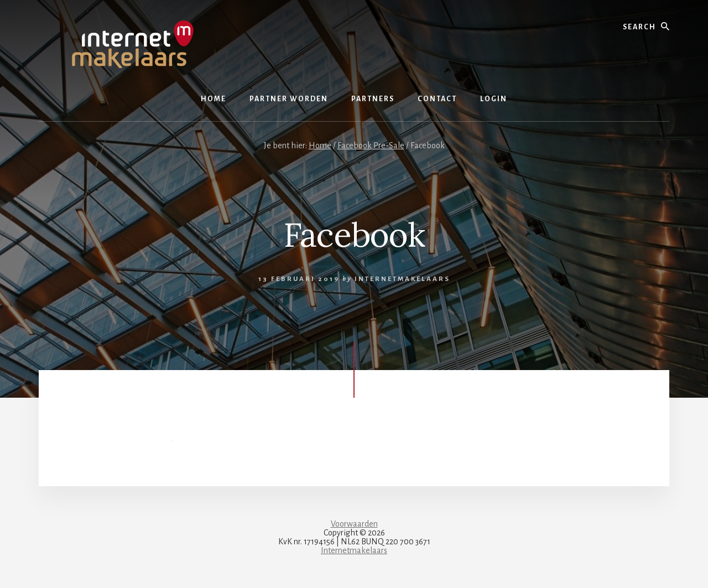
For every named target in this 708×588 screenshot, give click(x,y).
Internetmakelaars (354, 550)
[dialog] (687, 566)
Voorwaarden (354, 524)
